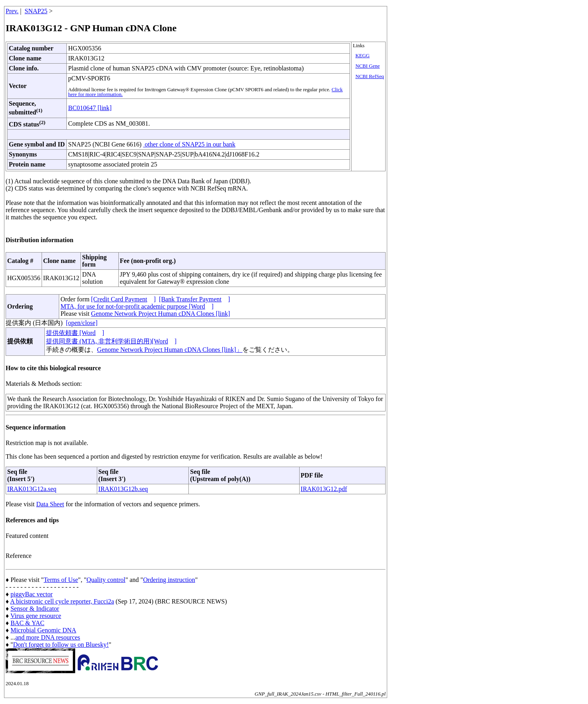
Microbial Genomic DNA (43, 630)
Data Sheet (50, 504)
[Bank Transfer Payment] (194, 299)
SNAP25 (36, 11)
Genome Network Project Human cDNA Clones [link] (161, 314)
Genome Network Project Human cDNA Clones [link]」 (170, 350)
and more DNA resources (48, 637)
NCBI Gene (368, 66)
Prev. (12, 11)
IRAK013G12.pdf (324, 489)
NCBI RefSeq (370, 76)
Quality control (106, 580)
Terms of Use (61, 580)
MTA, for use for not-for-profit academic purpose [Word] (137, 306)
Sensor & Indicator (35, 609)
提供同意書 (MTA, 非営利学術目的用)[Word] (111, 341)
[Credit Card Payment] (124, 299)
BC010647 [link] (90, 108)
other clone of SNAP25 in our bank (189, 144)
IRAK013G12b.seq (123, 489)
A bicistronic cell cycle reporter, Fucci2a (62, 601)
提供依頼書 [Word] (75, 333)
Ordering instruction (169, 580)
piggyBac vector (31, 594)
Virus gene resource (36, 616)
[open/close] (82, 323)
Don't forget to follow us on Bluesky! (61, 645)
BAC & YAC (27, 623)
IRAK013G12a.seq (32, 489)
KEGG (363, 56)
